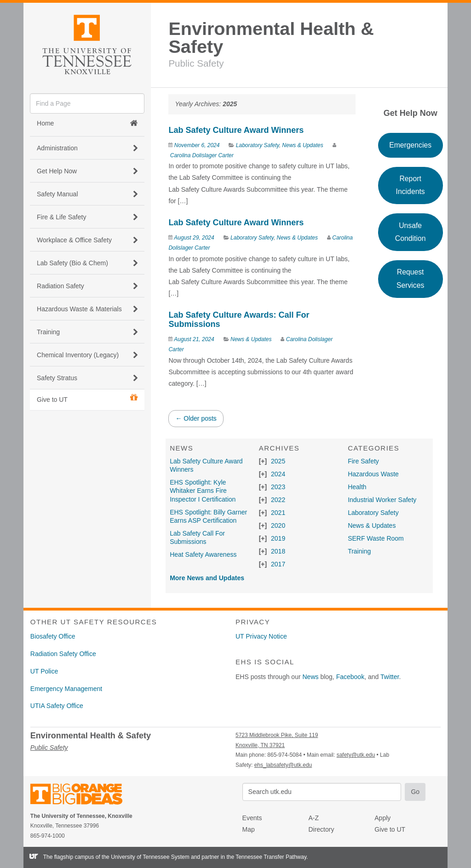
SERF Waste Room (376, 538)
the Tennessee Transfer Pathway (266, 857)
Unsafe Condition (411, 232)
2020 (278, 525)
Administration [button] (87, 148)
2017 (278, 564)
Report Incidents (411, 185)
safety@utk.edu (356, 755)
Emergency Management (66, 689)
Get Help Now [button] (87, 171)
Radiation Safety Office (63, 654)
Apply (382, 818)
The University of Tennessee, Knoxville (87, 43)
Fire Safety (363, 461)
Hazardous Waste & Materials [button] (87, 309)
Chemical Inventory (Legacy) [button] (87, 355)
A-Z (313, 818)
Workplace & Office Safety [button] (87, 240)
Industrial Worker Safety (382, 500)
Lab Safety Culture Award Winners (236, 130)
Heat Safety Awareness (203, 554)
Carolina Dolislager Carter (202, 155)
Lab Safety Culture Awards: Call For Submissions (239, 320)
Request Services (410, 278)
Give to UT (87, 399)
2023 (278, 487)
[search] (87, 103)
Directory (321, 829)
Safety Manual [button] (87, 194)
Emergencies (410, 145)
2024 (278, 474)
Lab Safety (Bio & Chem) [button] (87, 263)
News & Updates (302, 145)
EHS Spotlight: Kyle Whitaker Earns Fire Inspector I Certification (203, 491)
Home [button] (87, 123)
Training (359, 551)
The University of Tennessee (82, 796)
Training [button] (87, 332)
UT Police (44, 671)
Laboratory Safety (258, 145)
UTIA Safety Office (57, 706)
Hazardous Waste (373, 474)
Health (357, 487)
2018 (278, 551)
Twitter (390, 677)
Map (249, 829)
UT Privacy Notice (261, 636)
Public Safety (196, 63)
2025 (278, 461)
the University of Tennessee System (146, 857)
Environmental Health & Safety (271, 38)
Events (252, 818)
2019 (278, 538)
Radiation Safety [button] (87, 286)
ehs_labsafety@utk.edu (283, 765)
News (311, 677)
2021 (278, 513)
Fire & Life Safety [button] (87, 217)
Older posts (196, 418)
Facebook (350, 677)
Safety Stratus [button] (87, 378)
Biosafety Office (53, 636)
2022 (278, 500)
